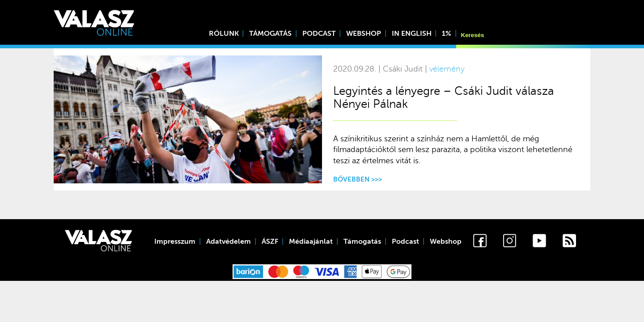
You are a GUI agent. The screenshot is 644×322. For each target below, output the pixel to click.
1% (447, 34)
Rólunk (224, 34)
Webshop (364, 34)
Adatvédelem (229, 241)
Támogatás (270, 34)
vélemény (447, 69)
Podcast (319, 34)
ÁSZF (270, 241)
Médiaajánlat (311, 241)
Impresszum (175, 241)
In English (412, 34)
